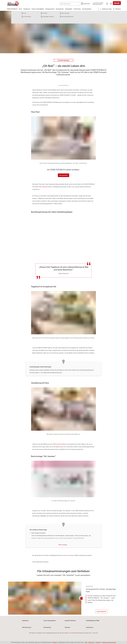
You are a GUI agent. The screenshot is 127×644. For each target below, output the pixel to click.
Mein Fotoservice (27, 629)
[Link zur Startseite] (23, 4)
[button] (107, 4)
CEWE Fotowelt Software (60, 444)
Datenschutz (91, 642)
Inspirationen (90, 629)
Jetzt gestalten (63, 175)
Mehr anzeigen (63, 545)
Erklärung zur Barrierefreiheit (109, 642)
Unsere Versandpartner (50, 622)
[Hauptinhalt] (63, 314)
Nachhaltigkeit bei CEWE (93, 622)
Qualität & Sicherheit (70, 622)
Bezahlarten (25, 622)
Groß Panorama (43, 187)
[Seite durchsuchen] (70, 4)
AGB (86, 642)
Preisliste (55, 642)
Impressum (98, 642)
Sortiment (67, 629)
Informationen (47, 629)
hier (67, 556)
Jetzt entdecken (102, 612)
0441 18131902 (73, 635)
